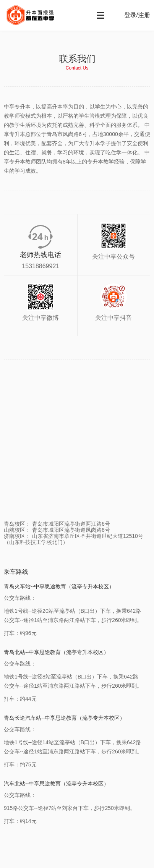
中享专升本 (40, 15)
